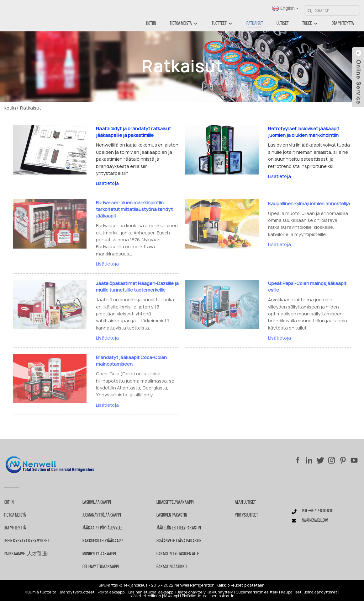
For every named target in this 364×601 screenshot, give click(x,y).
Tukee (310, 24)
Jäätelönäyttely (191, 592)
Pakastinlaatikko (171, 567)
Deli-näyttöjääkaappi (101, 567)
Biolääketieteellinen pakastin (208, 596)
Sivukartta (108, 585)
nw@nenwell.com (315, 521)
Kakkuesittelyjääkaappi (103, 541)
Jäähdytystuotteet (77, 592)
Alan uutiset (245, 502)
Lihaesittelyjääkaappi (175, 502)
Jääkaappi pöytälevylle (103, 528)
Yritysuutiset (246, 515)
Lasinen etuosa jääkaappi (151, 592)
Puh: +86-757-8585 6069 (318, 511)
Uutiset (283, 24)
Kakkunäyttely (220, 592)
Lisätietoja (107, 183)
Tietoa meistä (184, 24)
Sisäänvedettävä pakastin (179, 541)
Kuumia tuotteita (41, 592)
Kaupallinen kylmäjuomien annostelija (309, 204)
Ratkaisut (255, 24)
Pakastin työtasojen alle (178, 554)
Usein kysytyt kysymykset (26, 541)
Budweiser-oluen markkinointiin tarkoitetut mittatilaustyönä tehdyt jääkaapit (134, 209)
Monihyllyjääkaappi (99, 554)
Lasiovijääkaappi (97, 502)
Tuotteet (222, 24)
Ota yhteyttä (343, 24)
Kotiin (151, 24)
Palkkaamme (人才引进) (26, 554)
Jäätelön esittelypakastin (179, 528)
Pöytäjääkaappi (111, 592)
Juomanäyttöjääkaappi (102, 515)
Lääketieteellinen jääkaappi (154, 596)
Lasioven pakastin (172, 515)
